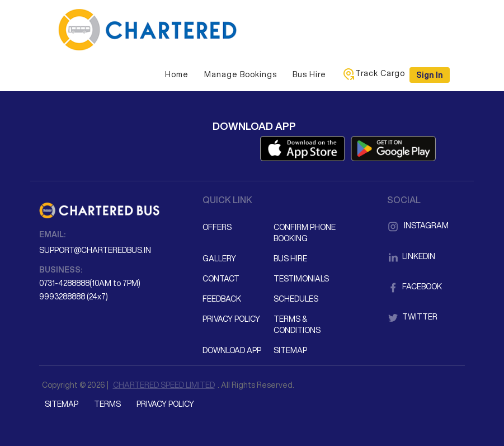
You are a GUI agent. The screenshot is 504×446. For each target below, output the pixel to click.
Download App (232, 350)
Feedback (222, 299)
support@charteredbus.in (95, 250)
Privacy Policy (231, 319)
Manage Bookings (241, 74)
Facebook (414, 287)
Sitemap (290, 350)
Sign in (430, 75)
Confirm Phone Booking (305, 233)
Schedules (296, 299)
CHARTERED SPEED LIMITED (164, 385)
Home (177, 74)
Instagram (418, 226)
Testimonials (301, 279)
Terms (107, 404)
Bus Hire (309, 74)
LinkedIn (411, 256)
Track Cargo (373, 74)
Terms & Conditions (297, 325)
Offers (217, 227)
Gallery (219, 259)
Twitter (412, 317)
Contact (221, 279)
